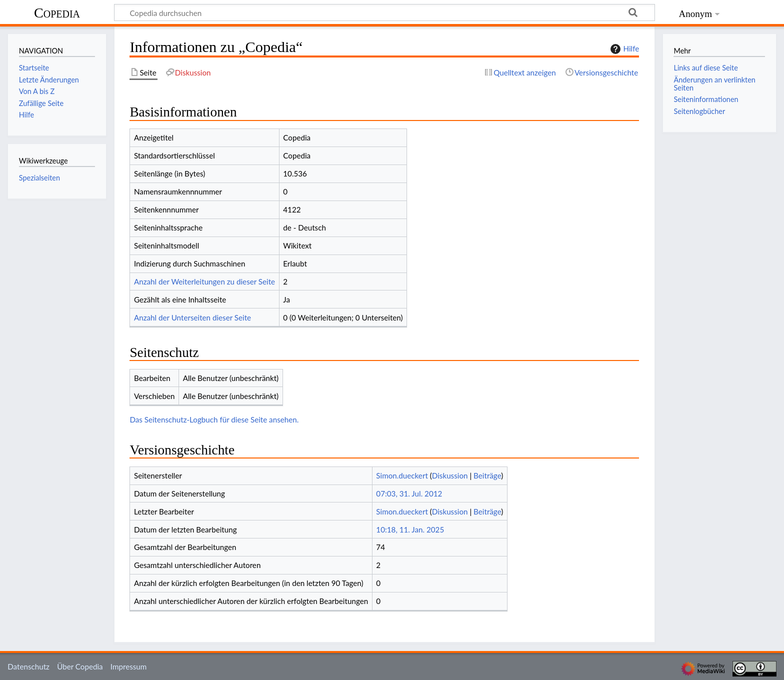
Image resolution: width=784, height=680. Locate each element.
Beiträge (487, 475)
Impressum (129, 666)
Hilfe (623, 49)
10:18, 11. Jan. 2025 (410, 529)
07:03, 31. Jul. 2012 (409, 493)
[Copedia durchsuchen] (384, 12)
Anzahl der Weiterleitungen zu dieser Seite (204, 281)
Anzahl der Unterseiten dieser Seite (192, 317)
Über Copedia (80, 666)
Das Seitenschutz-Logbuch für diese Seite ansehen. (214, 419)
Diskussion (450, 475)
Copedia (57, 13)
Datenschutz (28, 666)
